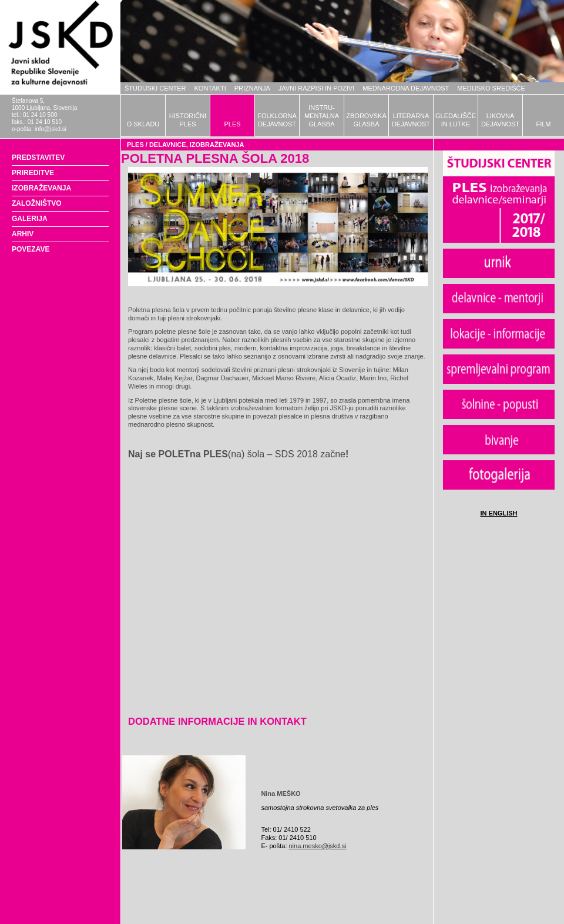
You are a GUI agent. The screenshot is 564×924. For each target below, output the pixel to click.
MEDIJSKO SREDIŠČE (491, 88)
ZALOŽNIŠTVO (37, 203)
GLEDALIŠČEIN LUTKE (456, 120)
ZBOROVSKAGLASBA (366, 120)
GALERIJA (30, 219)
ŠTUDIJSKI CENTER (155, 88)
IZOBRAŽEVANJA (41, 188)
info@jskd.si (51, 129)
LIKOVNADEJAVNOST (500, 120)
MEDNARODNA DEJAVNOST (406, 88)
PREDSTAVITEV (38, 158)
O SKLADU (143, 124)
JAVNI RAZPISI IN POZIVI (316, 88)
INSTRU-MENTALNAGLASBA (322, 116)
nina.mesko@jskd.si (318, 846)
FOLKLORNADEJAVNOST (277, 120)
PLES (232, 124)
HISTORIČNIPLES (188, 120)
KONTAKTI (210, 88)
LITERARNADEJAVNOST (411, 120)
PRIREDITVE (33, 173)
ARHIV (23, 234)
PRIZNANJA (252, 88)
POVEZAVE (31, 249)
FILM (543, 124)
